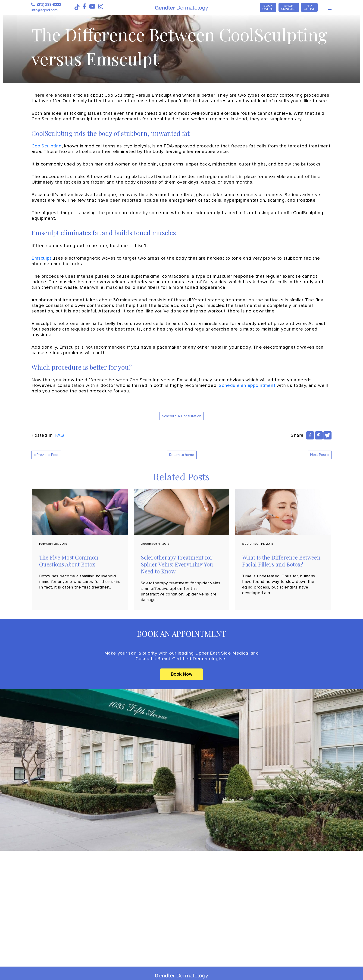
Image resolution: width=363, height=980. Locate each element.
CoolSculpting (47, 146)
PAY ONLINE (309, 7)
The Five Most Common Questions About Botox (69, 561)
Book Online (268, 7)
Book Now (181, 674)
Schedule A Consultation (182, 416)
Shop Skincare (289, 7)
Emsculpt (41, 258)
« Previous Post (46, 455)
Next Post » (320, 455)
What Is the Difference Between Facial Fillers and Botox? (281, 561)
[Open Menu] (326, 7)
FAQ (60, 435)
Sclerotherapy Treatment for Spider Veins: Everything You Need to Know (177, 564)
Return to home (182, 455)
